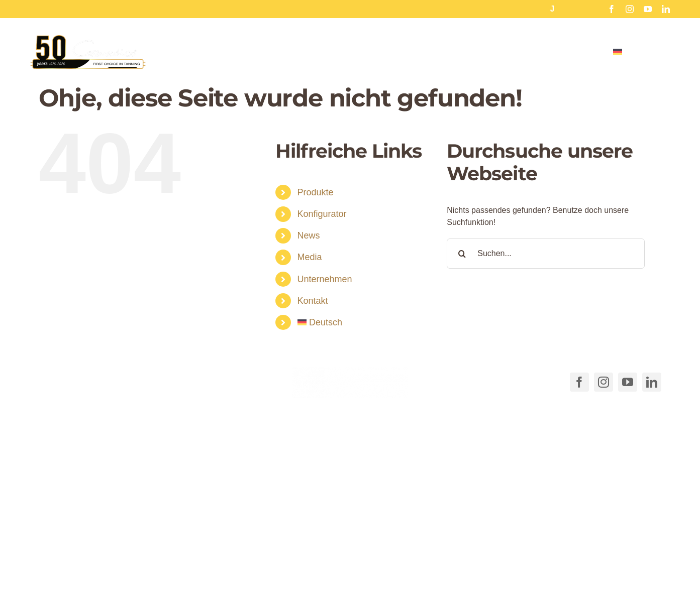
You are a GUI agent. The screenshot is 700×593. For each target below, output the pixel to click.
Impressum (589, 559)
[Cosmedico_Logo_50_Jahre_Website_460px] (88, 38)
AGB (384, 559)
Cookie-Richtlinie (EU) (438, 559)
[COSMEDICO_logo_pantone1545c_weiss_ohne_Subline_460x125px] (350, 370)
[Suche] (462, 254)
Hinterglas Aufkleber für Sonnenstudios (524, 9)
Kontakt (313, 301)
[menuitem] (641, 51)
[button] (208, 539)
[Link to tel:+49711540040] (52, 380)
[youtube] (648, 9)
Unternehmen (325, 279)
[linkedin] (666, 9)
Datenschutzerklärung (524, 559)
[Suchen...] (545, 254)
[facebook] (612, 9)
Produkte (316, 192)
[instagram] (630, 9)
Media (310, 257)
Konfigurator (322, 214)
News (309, 235)
